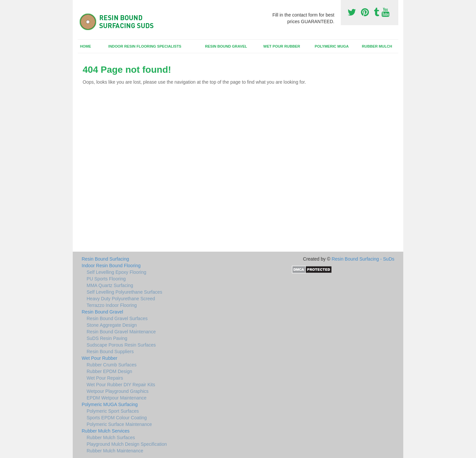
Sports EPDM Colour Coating (117, 418)
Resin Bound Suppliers (110, 352)
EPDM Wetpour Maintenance (117, 398)
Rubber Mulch (377, 46)
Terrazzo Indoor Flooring (112, 305)
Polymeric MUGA (332, 46)
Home (86, 46)
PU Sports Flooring (106, 279)
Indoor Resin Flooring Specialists (145, 46)
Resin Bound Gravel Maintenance (121, 332)
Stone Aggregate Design (112, 325)
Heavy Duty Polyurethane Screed (121, 299)
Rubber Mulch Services (106, 431)
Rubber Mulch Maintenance (115, 451)
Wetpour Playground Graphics (118, 391)
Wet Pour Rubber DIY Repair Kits (121, 385)
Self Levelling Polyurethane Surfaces (124, 292)
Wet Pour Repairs (105, 378)
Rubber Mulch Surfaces (111, 437)
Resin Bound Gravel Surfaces (117, 318)
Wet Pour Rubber (282, 46)
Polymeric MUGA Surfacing (110, 404)
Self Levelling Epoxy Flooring (117, 272)
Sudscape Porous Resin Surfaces (121, 345)
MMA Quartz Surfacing (110, 285)
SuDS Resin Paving (107, 338)
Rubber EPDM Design (109, 371)
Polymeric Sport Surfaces (113, 411)
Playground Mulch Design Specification (127, 444)
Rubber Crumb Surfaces (112, 365)
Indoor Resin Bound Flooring (111, 266)
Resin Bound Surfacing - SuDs (363, 259)
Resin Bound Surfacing (105, 259)
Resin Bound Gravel (226, 46)
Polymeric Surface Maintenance (119, 424)
